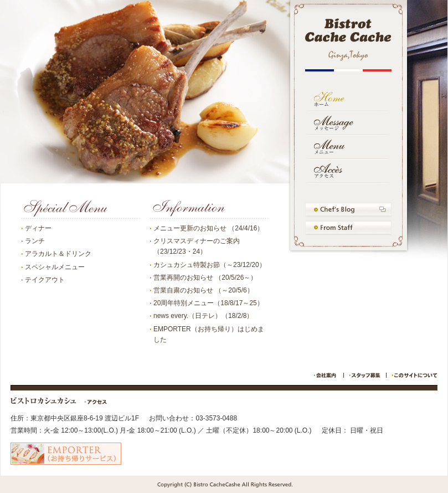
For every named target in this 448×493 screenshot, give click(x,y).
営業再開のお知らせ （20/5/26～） (205, 278)
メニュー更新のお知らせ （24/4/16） (208, 228)
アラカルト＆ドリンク (58, 254)
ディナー (38, 228)
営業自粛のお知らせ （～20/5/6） (204, 290)
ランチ (35, 241)
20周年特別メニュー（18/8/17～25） (208, 303)
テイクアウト (45, 280)
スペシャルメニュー (55, 267)
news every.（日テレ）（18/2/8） (204, 316)
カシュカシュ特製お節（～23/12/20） (210, 265)
